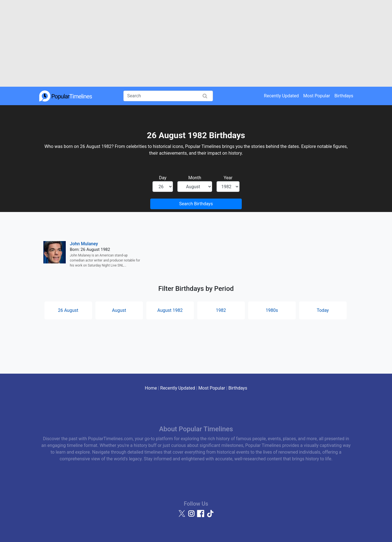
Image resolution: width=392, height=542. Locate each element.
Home (151, 388)
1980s (272, 310)
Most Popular (317, 96)
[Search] (168, 96)
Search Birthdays (196, 204)
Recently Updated (281, 96)
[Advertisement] (196, 43)
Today (323, 310)
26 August (68, 310)
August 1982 (170, 310)
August (119, 310)
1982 (221, 310)
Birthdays (344, 96)
